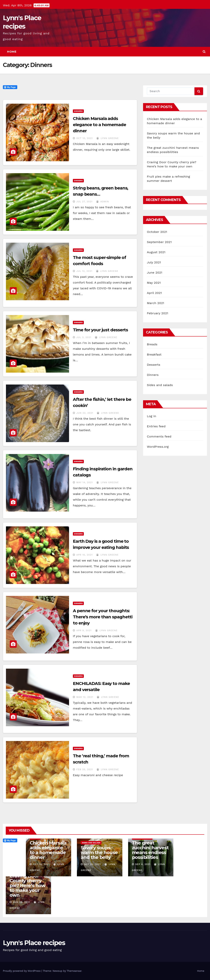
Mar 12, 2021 (85, 697)
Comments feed (159, 436)
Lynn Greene (108, 138)
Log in (152, 416)
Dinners (78, 111)
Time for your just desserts (100, 330)
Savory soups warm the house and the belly (99, 852)
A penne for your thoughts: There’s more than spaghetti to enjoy (103, 617)
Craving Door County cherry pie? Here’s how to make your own (27, 885)
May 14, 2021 (85, 482)
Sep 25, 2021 (92, 864)
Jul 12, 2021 (84, 271)
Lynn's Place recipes (34, 943)
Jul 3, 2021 (84, 337)
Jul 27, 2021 (84, 202)
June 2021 (155, 272)
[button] (204, 52)
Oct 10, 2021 (85, 138)
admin (103, 202)
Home (12, 52)
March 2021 (156, 303)
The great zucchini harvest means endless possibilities (150, 850)
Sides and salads (160, 385)
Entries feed (156, 426)
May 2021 (154, 283)
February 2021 (158, 313)
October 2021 (157, 232)
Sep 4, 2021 (143, 864)
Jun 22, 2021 (85, 413)
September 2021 (159, 242)
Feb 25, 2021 (85, 769)
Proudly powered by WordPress (22, 971)
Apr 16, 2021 (84, 555)
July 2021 (154, 262)
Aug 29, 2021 (22, 902)
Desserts (154, 365)
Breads (152, 344)
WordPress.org (158, 447)
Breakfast (154, 354)
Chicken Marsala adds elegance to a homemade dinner (99, 125)
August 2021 (156, 252)
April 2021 (154, 293)
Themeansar (74, 971)
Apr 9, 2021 (84, 630)
